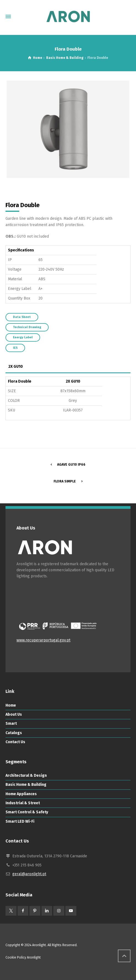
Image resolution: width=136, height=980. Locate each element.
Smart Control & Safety (27, 812)
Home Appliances (21, 794)
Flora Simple (65, 481)
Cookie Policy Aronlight (23, 957)
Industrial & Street (23, 803)
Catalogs (14, 733)
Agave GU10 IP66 (71, 465)
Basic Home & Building (26, 785)
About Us (14, 714)
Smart (11, 724)
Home (11, 705)
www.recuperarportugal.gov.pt (43, 640)
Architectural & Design (26, 776)
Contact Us (15, 742)
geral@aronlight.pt (29, 874)
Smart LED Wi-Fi (20, 821)
